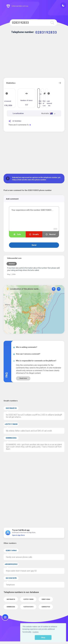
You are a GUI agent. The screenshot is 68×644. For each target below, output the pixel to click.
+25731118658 (11, 424)
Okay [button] (43, 637)
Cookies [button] (36, 632)
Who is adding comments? (27, 347)
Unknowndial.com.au (17, 6)
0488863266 (11, 438)
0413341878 (11, 578)
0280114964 (11, 551)
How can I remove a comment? (28, 354)
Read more (23, 378)
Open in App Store (18, 535)
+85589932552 (11, 564)
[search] (52, 23)
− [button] (59, 289)
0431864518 (11, 408)
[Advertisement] (34, 58)
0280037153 (46, 607)
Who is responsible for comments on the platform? (36, 361)
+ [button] (54, 289)
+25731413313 (28, 607)
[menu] (5, 617)
